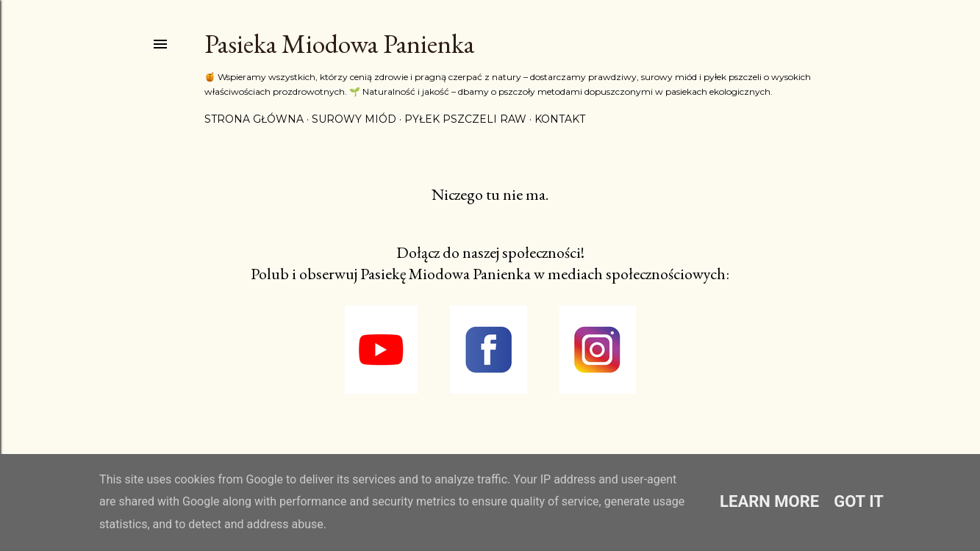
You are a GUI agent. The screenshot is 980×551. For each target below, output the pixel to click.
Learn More (769, 501)
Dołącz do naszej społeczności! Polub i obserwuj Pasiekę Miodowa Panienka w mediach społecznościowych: (490, 263)
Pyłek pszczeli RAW (465, 119)
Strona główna (254, 119)
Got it (859, 501)
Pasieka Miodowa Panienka (339, 44)
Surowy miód (354, 119)
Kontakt (560, 119)
